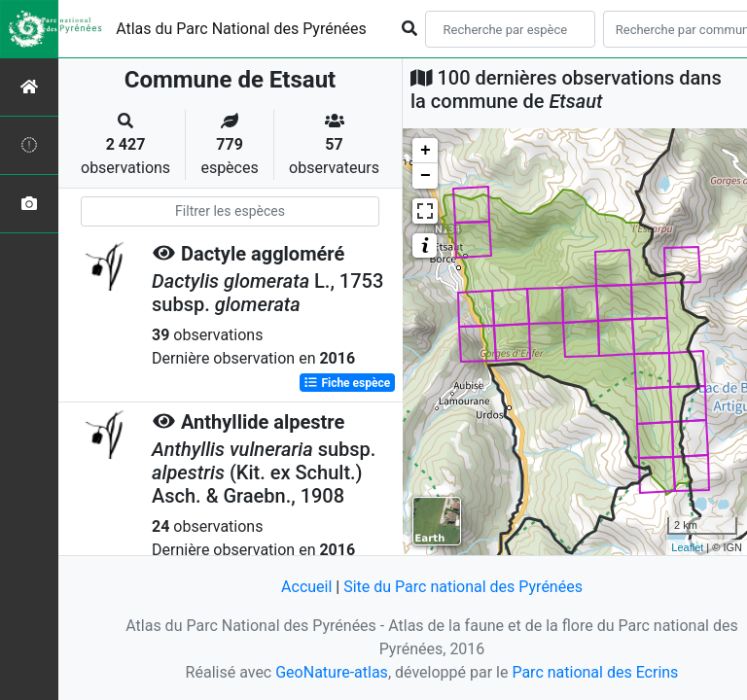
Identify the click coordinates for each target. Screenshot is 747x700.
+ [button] (426, 151)
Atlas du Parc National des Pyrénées (241, 29)
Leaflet (687, 547)
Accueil (306, 587)
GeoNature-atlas (332, 672)
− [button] (426, 176)
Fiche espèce (347, 383)
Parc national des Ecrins (595, 672)
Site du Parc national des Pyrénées (463, 587)
